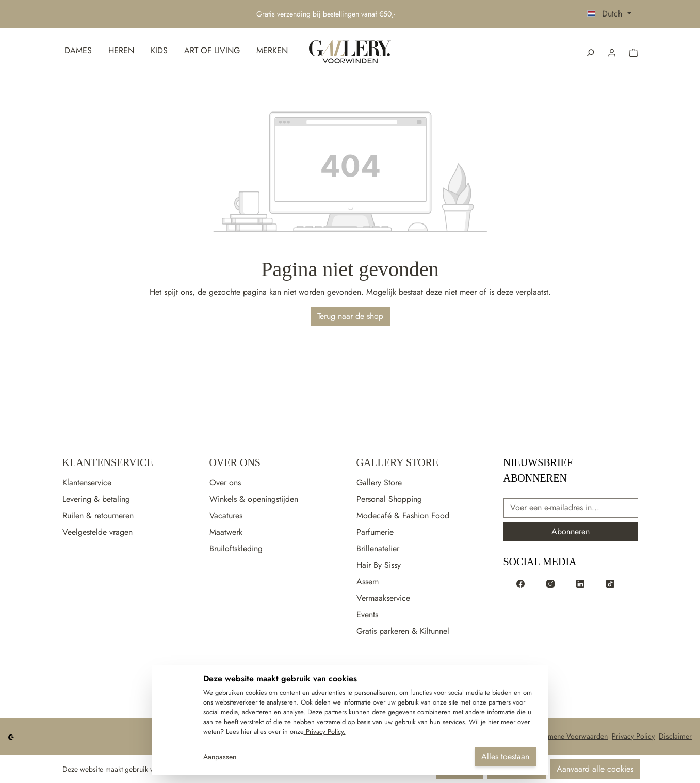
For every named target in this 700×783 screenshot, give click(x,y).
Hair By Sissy (379, 565)
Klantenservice (108, 462)
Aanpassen (220, 757)
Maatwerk (226, 532)
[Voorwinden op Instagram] (550, 583)
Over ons (225, 482)
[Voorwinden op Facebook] (520, 583)
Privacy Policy (633, 736)
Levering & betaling (96, 499)
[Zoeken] (590, 52)
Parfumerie (375, 532)
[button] (612, 52)
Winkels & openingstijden (254, 499)
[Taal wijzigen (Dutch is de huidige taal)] (609, 14)
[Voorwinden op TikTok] (610, 583)
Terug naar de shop (350, 316)
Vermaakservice (383, 598)
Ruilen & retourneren (98, 515)
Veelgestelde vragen (97, 532)
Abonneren (571, 531)
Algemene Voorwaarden (571, 736)
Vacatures (226, 515)
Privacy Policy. (325, 732)
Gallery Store (397, 462)
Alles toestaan (505, 756)
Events (367, 614)
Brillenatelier (378, 548)
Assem (368, 581)
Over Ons (235, 462)
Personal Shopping (389, 499)
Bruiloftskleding (236, 548)
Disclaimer (675, 736)
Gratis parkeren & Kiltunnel (403, 631)
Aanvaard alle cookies (595, 769)
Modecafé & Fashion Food (403, 515)
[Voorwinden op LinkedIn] (580, 583)
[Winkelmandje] (633, 52)
